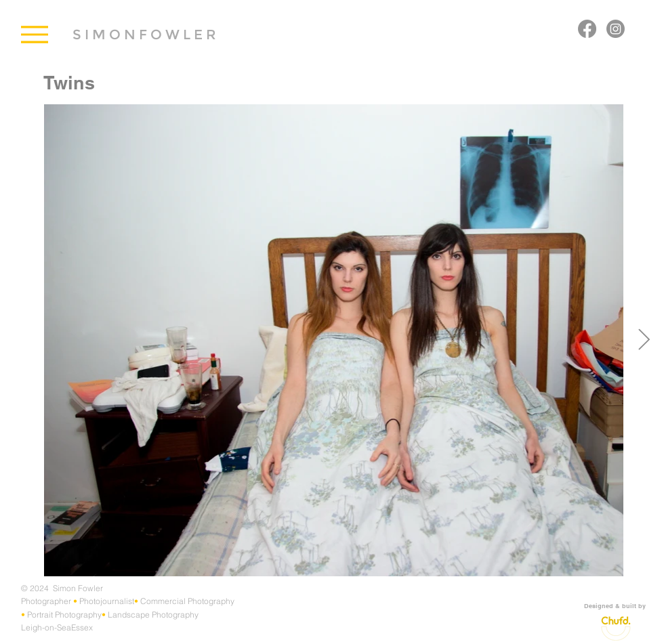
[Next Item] (644, 341)
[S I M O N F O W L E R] (144, 34)
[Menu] (34, 34)
